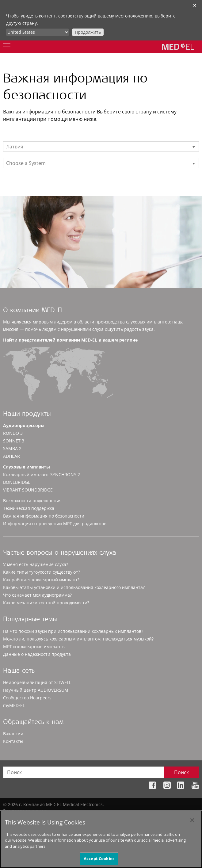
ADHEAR (11, 456)
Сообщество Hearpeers (27, 698)
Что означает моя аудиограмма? (37, 595)
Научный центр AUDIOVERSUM (36, 690)
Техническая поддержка (29, 508)
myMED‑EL (14, 705)
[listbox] (101, 147)
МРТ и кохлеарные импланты (34, 646)
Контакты (13, 741)
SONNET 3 (14, 441)
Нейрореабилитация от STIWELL (37, 682)
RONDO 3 (13, 433)
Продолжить (88, 32)
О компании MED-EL (34, 311)
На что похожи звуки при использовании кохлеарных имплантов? (73, 631)
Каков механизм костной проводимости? (46, 603)
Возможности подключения (32, 501)
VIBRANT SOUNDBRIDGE (28, 490)
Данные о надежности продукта (37, 654)
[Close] (192, 824)
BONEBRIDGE (17, 482)
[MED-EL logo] (178, 47)
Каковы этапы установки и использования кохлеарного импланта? (74, 587)
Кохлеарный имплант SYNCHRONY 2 (42, 474)
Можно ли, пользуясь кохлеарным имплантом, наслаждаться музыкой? (78, 639)
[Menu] (7, 47)
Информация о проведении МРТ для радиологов (55, 524)
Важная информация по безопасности (44, 516)
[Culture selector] (38, 32)
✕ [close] (195, 5)
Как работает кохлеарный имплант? (41, 580)
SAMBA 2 (12, 448)
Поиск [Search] (181, 772)
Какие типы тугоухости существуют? (42, 572)
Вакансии (13, 734)
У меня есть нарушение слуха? (36, 564)
